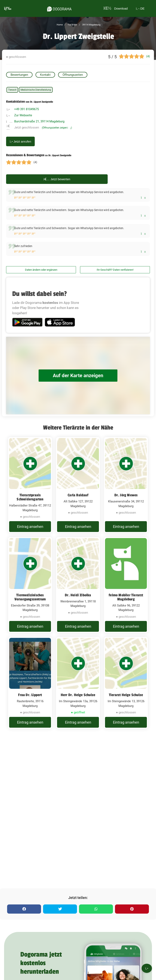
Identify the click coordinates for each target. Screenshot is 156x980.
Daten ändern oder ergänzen (41, 270)
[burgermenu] (8, 8)
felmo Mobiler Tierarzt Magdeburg (126, 603)
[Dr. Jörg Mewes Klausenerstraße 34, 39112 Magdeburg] (126, 488)
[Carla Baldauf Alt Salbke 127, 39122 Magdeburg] (78, 488)
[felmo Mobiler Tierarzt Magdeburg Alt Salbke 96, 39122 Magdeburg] (126, 593)
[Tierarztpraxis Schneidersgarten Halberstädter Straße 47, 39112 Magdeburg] (30, 488)
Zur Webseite (23, 115)
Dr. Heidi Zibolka (78, 601)
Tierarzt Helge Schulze (126, 706)
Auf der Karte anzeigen (78, 376)
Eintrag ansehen (30, 529)
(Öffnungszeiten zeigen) (57, 128)
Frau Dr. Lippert (30, 706)
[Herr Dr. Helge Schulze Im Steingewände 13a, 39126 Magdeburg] (78, 697)
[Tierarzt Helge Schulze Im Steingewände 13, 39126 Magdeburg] (126, 697)
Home (60, 25)
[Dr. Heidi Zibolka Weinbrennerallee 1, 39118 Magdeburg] (78, 593)
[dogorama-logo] (58, 8)
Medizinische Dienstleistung (36, 90)
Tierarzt (12, 90)
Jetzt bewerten (57, 179)
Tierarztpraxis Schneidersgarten (30, 497)
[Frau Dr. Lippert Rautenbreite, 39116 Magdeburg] (30, 697)
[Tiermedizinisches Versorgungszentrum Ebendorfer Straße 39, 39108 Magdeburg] (30, 593)
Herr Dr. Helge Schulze (78, 706)
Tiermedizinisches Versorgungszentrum (30, 603)
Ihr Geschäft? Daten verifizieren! (115, 270)
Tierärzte (72, 25)
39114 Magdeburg (91, 25)
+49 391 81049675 (27, 109)
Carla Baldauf (78, 495)
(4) (148, 56)
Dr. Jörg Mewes (126, 495)
